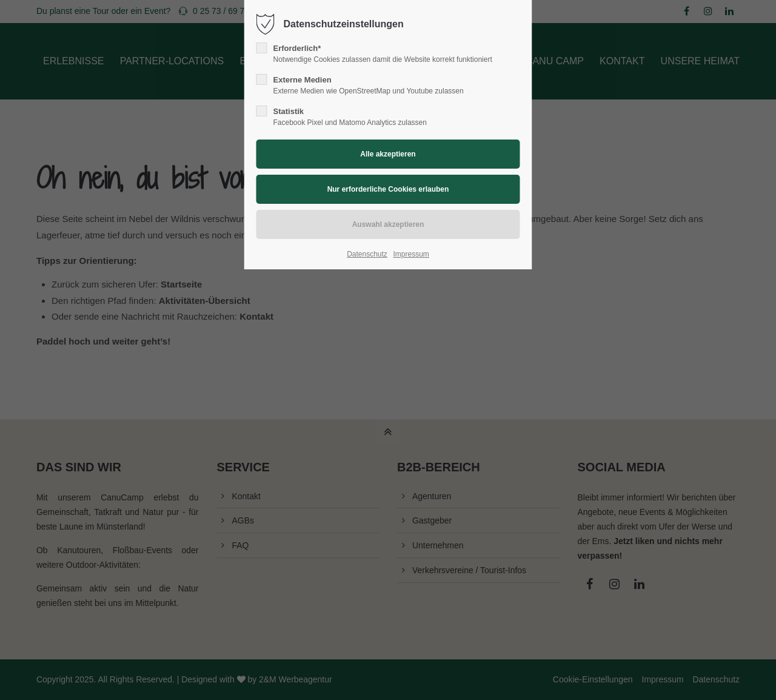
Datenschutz (367, 254)
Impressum (411, 254)
